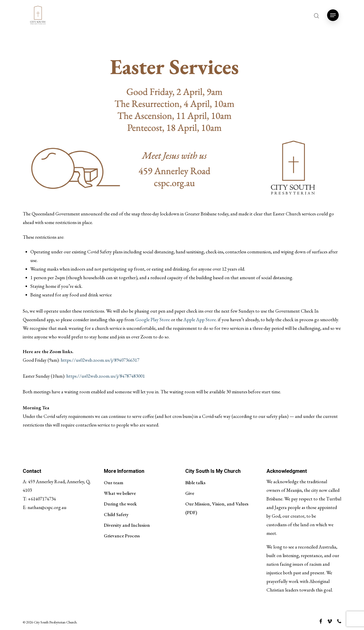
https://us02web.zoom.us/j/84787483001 (106, 376)
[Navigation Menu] (333, 15)
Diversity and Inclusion (127, 525)
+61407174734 (42, 499)
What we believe (120, 493)
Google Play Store (153, 320)
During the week (120, 504)
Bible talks (195, 483)
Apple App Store (200, 320)
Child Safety (116, 514)
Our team (114, 483)
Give (190, 493)
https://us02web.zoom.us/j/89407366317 (100, 360)
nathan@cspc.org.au (47, 507)
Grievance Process (122, 536)
